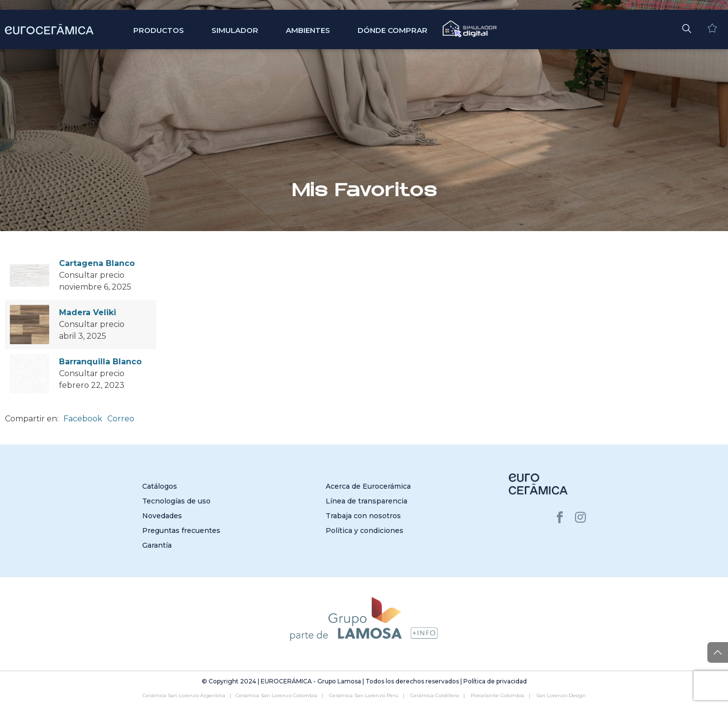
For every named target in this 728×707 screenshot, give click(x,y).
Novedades (162, 516)
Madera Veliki (88, 312)
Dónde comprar (393, 30)
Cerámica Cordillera (435, 695)
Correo (121, 419)
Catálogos (160, 486)
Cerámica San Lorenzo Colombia (276, 695)
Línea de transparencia (366, 501)
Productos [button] (159, 30)
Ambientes (308, 30)
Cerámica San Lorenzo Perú (364, 695)
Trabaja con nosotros (363, 516)
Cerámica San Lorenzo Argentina (184, 695)
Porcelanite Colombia (498, 695)
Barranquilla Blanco (100, 362)
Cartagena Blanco (97, 263)
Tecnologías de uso (176, 501)
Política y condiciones (364, 530)
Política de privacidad (495, 681)
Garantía (157, 545)
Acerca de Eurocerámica (368, 486)
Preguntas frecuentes (181, 530)
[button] (687, 28)
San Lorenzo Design (561, 695)
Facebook (83, 419)
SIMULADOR (235, 30)
